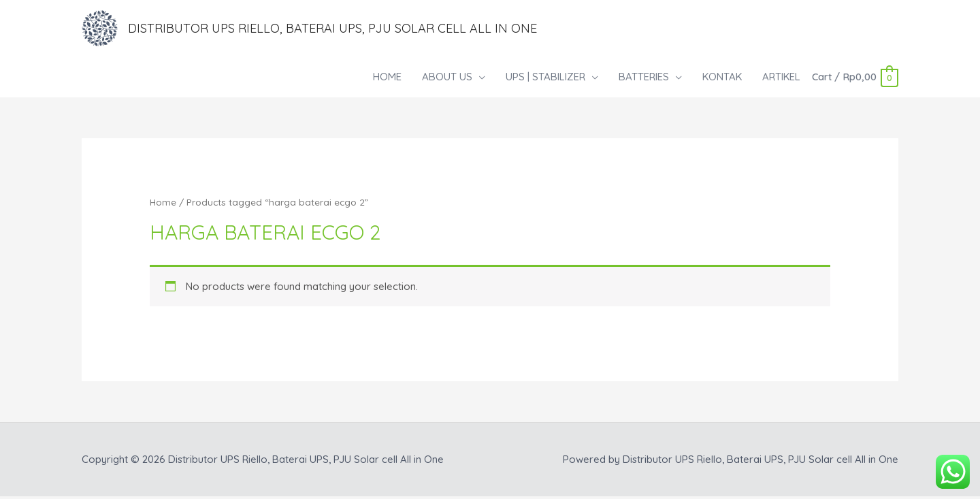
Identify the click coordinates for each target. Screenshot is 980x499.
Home (163, 205)
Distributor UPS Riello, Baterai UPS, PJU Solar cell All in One (353, 30)
